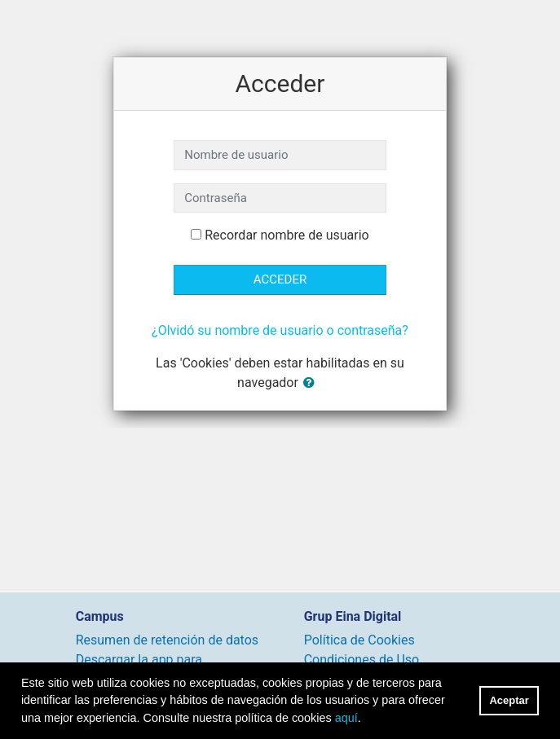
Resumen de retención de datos (167, 640)
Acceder (280, 279)
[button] (312, 383)
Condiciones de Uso (362, 660)
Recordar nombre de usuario (287, 235)
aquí (346, 718)
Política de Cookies (359, 640)
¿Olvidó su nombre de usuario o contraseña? (280, 330)
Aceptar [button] (509, 700)
